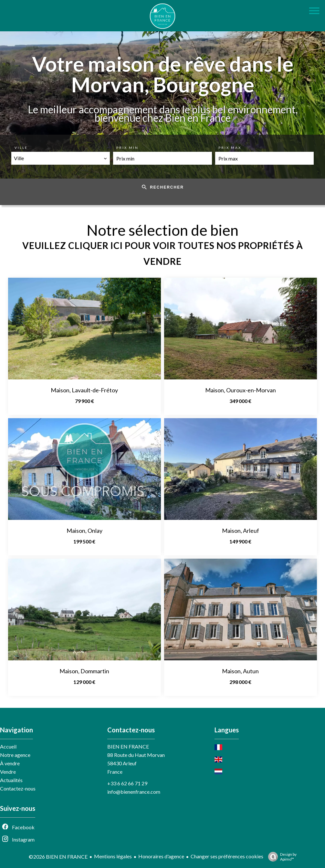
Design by (281, 857)
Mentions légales (113, 856)
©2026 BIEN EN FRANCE (58, 857)
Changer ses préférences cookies (227, 856)
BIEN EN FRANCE (128, 746)
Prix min (127, 148)
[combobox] (61, 158)
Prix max (230, 148)
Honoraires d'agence (161, 856)
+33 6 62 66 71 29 (127, 783)
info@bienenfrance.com (134, 792)
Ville (21, 148)
